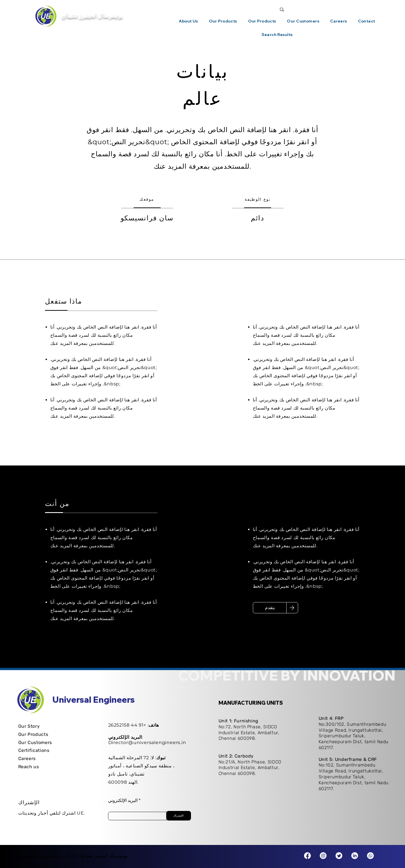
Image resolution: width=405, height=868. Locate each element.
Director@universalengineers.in (147, 742)
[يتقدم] (270, 608)
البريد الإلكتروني (123, 801)
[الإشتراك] (179, 816)
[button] (188, 21)
